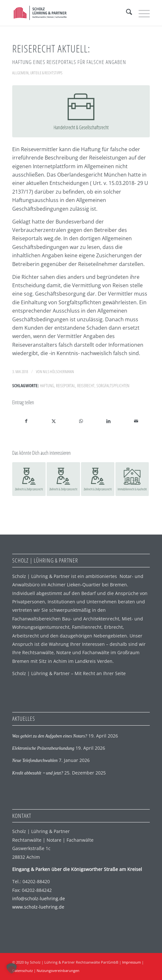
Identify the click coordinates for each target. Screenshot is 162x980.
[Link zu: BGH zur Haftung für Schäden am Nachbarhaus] (98, 479)
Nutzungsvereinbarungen (58, 971)
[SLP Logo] (67, 13)
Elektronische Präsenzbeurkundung (43, 748)
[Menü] (141, 13)
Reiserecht (86, 385)
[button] (12, 968)
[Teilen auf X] (54, 421)
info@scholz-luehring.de (39, 898)
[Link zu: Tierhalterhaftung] (63, 479)
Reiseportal (66, 385)
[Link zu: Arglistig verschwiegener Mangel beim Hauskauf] (132, 479)
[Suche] (126, 13)
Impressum (131, 962)
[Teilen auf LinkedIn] (109, 421)
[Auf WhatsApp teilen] (81, 421)
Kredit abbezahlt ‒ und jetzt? (38, 773)
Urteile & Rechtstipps (46, 73)
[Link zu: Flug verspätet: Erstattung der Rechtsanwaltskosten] (29, 479)
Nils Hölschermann (58, 371)
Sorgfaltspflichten (113, 385)
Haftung (47, 385)
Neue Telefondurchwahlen (35, 760)
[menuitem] (126, 13)
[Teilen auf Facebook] (26, 421)
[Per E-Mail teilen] (136, 421)
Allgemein (20, 73)
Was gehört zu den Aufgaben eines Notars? (50, 736)
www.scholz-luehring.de (38, 907)
